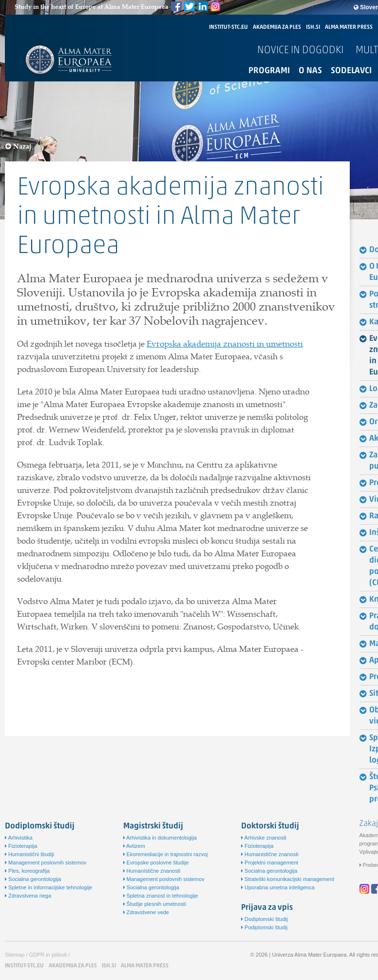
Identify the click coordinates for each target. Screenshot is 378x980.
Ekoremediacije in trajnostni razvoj (166, 854)
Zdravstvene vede (146, 912)
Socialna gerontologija (33, 879)
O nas (310, 71)
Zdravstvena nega (28, 896)
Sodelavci (351, 71)
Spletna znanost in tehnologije (161, 896)
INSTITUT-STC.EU (228, 27)
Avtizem (134, 846)
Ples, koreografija (27, 871)
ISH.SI (313, 27)
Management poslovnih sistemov (46, 862)
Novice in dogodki (300, 50)
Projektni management (270, 862)
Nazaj (19, 147)
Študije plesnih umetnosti (155, 904)
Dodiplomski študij (265, 919)
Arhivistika (19, 838)
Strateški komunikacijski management (288, 879)
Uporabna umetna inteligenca (278, 887)
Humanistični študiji (29, 854)
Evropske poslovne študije (156, 862)
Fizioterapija (21, 846)
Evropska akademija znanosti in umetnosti (225, 344)
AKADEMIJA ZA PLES (277, 27)
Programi (269, 71)
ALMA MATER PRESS (349, 27)
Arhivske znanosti (264, 838)
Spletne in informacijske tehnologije (49, 887)
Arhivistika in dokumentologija (160, 838)
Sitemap (15, 955)
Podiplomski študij (264, 927)
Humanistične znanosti (152, 871)
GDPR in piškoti (48, 955)
